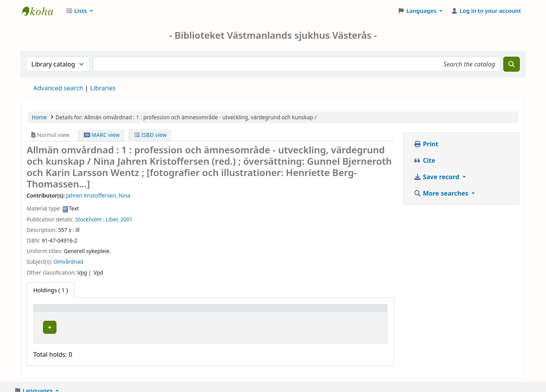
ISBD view (150, 135)
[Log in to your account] (486, 11)
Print (426, 144)
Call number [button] (241, 311)
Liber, (112, 219)
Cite (425, 160)
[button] (79, 11)
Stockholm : (90, 219)
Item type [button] (51, 311)
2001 (126, 219)
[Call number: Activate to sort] (256, 311)
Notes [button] (352, 311)
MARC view (102, 135)
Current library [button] (137, 311)
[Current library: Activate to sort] (167, 311)
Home (39, 117)
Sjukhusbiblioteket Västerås (42, 11)
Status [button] (304, 311)
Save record (437, 177)
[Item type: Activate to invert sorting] (73, 311)
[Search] (512, 64)
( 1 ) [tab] (51, 290)
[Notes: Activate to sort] (364, 311)
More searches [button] (442, 193)
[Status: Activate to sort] (316, 311)
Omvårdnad (69, 262)
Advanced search (58, 88)
